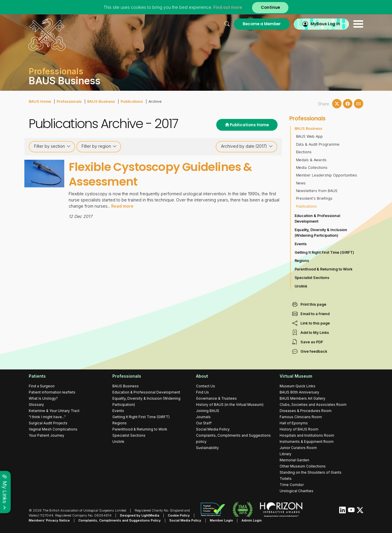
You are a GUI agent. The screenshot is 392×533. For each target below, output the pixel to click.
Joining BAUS (208, 411)
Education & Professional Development (317, 218)
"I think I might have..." (47, 417)
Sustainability (207, 448)
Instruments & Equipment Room (307, 442)
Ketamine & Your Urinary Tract (54, 411)
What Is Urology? (43, 398)
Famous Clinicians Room (301, 417)
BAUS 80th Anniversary (299, 392)
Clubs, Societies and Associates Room (313, 405)
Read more (122, 205)
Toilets (286, 479)
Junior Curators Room (298, 448)
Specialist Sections (312, 278)
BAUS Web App (310, 136)
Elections (304, 152)
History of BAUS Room (299, 429)
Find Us (202, 392)
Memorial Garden (294, 460)
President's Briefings (314, 198)
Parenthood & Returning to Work (324, 269)
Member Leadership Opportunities (327, 175)
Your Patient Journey (47, 435)
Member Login (221, 520)
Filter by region (99, 146)
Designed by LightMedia (140, 515)
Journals (203, 417)
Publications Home (247, 125)
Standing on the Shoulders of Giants (311, 472)
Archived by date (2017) (247, 146)
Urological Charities (296, 491)
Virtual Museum (296, 376)
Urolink (301, 286)
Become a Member (261, 24)
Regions (302, 261)
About (202, 376)
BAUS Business (101, 101)
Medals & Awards (311, 160)
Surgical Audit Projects (48, 423)
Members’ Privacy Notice (49, 520)
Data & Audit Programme (318, 144)
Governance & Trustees (216, 398)
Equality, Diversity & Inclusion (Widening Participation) (321, 233)
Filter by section (52, 146)
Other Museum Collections (303, 466)
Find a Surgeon (42, 386)
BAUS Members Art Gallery (303, 398)
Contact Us (206, 386)
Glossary (36, 405)
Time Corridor (292, 485)
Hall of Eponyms (294, 423)
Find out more (228, 7)
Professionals (69, 101)
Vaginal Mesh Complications (53, 429)
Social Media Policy (213, 429)
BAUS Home (40, 101)
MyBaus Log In (325, 24)
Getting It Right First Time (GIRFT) (325, 252)
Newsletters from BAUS (317, 191)
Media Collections (312, 168)
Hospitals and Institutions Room (307, 435)
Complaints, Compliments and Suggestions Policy (120, 520)
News (301, 183)
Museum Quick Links (298, 386)
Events (301, 244)
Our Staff (204, 423)
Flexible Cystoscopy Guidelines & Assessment (160, 174)
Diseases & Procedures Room (306, 411)
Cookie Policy (179, 515)
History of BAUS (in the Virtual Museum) (230, 405)
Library (285, 454)
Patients (37, 376)
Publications (132, 101)
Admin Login (252, 520)
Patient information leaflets (52, 392)
